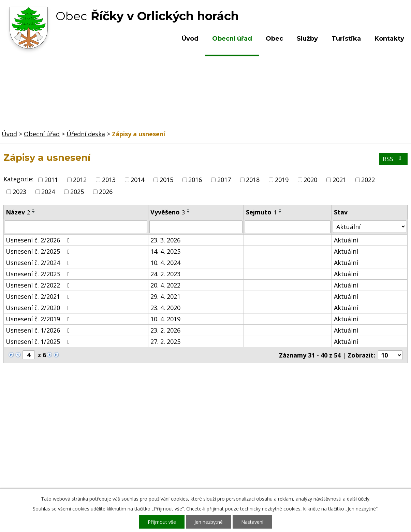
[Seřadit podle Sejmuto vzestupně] (280, 209)
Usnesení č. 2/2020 (39, 308)
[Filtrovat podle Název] (76, 227)
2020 (310, 180)
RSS (393, 159)
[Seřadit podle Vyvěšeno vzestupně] (189, 209)
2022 (368, 180)
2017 (224, 180)
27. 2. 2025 (165, 341)
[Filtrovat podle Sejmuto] (288, 227)
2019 (282, 180)
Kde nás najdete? (341, 435)
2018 (253, 180)
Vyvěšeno (168, 212)
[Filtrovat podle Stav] (370, 227)
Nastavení (252, 522)
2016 (195, 180)
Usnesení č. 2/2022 (39, 285)
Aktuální (346, 240)
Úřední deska (86, 134)
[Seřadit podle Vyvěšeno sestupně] (189, 212)
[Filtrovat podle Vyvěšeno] (196, 227)
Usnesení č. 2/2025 (39, 251)
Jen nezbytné (209, 522)
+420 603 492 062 (164, 442)
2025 (77, 192)
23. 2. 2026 (165, 330)
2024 (48, 192)
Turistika (346, 39)
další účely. (359, 499)
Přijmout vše (162, 522)
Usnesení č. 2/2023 (39, 274)
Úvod (190, 39)
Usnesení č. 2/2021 (39, 296)
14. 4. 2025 (165, 251)
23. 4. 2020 (165, 308)
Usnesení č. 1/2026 (39, 330)
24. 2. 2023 (165, 274)
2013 (109, 180)
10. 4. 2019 (165, 319)
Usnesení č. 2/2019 (39, 319)
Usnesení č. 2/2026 (39, 240)
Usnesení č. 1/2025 (39, 341)
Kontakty (389, 39)
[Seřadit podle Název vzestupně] (34, 209)
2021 (339, 180)
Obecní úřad (232, 39)
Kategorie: (18, 179)
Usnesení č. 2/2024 (39, 263)
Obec (274, 39)
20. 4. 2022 (165, 285)
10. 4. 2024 (165, 263)
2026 (106, 192)
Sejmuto (261, 212)
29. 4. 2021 (165, 296)
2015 (166, 180)
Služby (307, 39)
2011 (51, 180)
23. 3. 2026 (165, 240)
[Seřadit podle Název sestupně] (34, 212)
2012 (80, 180)
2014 (137, 180)
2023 (19, 192)
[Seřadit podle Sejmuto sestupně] (280, 212)
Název (18, 212)
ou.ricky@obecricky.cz (194, 462)
